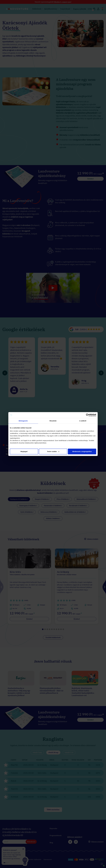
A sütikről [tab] (83, 421)
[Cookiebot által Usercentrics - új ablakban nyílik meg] (87, 415)
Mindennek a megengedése (82, 451)
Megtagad (24, 451)
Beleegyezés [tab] (23, 421)
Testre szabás (53, 451)
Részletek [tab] (53, 421)
